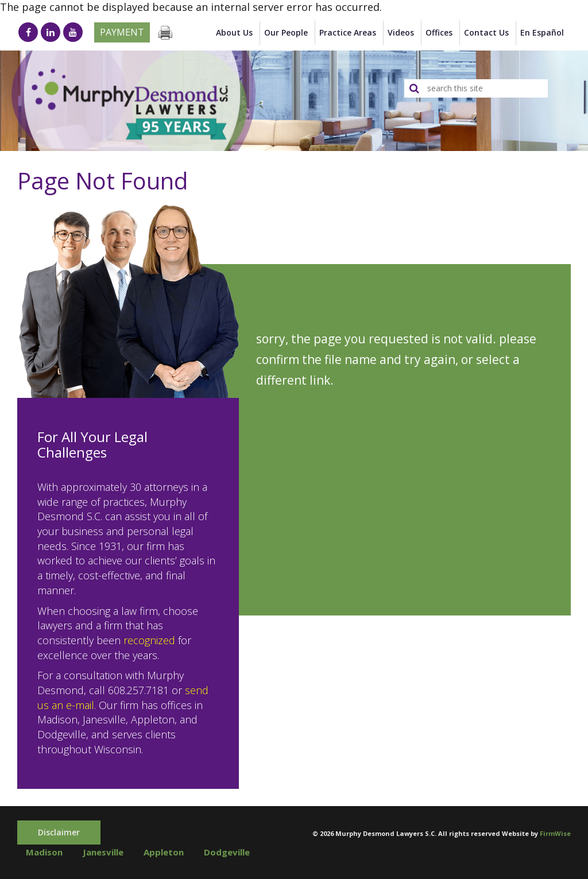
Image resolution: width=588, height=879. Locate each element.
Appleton (164, 852)
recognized (149, 640)
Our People (286, 32)
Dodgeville (227, 852)
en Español (542, 32)
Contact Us (486, 32)
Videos (401, 32)
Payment (122, 32)
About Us (234, 32)
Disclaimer (59, 832)
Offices (439, 32)
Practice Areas (348, 32)
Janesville (103, 852)
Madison (44, 852)
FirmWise (555, 833)
